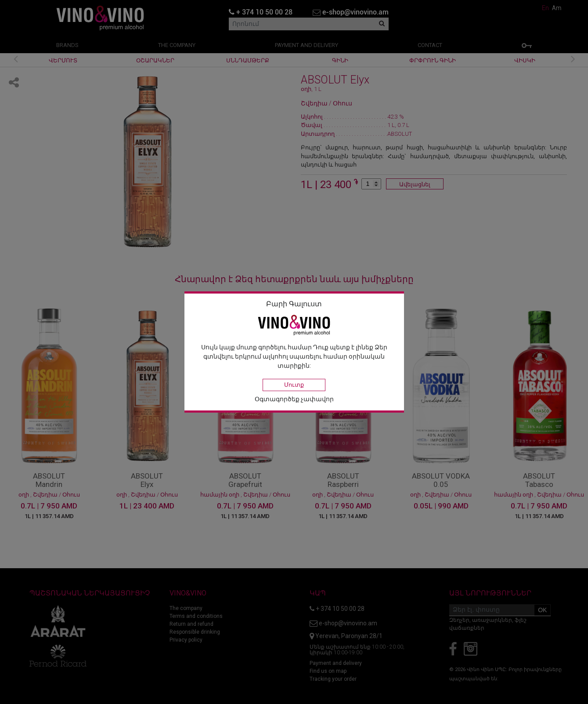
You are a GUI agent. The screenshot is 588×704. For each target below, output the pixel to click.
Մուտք (294, 385)
